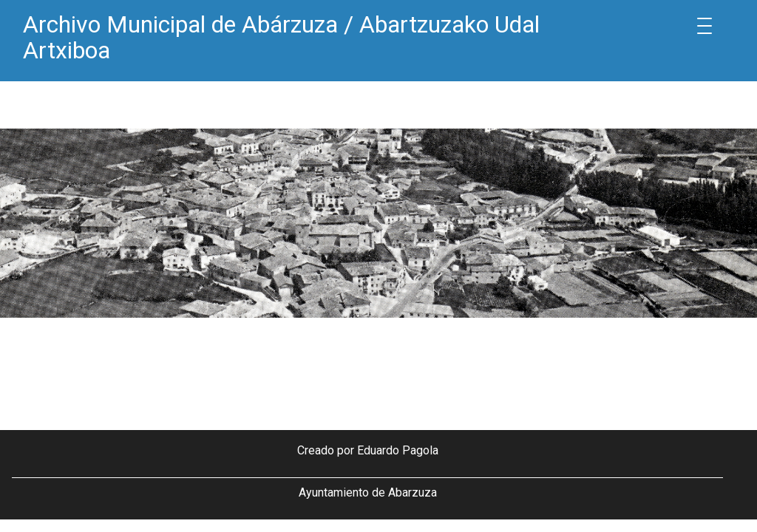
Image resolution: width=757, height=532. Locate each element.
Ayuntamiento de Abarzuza (368, 492)
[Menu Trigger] (705, 26)
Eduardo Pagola (398, 450)
